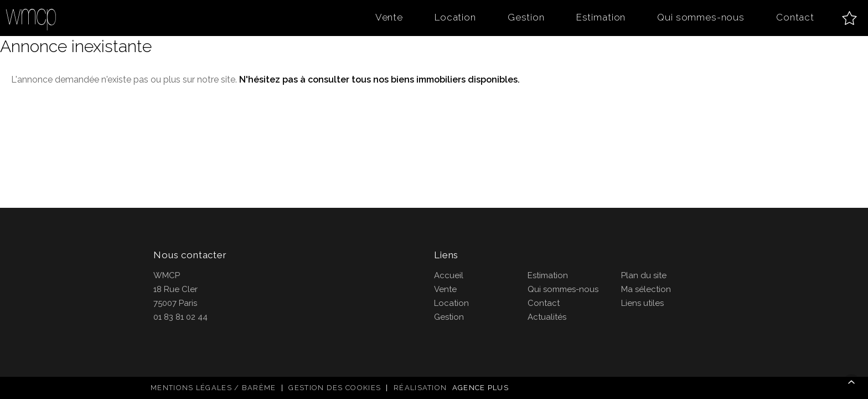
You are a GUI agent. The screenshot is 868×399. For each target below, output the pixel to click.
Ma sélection (646, 289)
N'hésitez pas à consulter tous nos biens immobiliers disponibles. (379, 80)
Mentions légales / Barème (213, 388)
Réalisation (453, 388)
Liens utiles (642, 303)
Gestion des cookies (335, 388)
